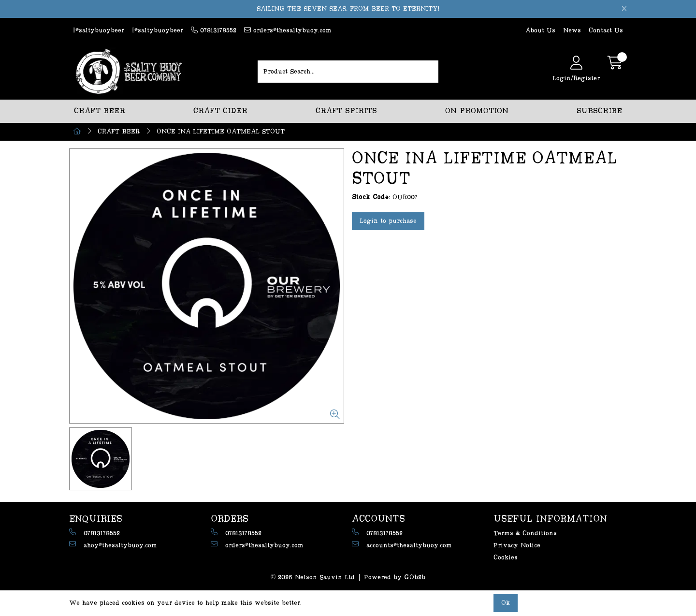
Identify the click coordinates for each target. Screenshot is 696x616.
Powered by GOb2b (395, 577)
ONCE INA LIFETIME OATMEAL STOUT (221, 132)
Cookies (506, 557)
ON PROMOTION (477, 111)
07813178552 (214, 30)
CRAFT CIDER (220, 111)
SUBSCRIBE (599, 111)
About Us (540, 30)
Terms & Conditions (525, 533)
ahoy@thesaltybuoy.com (113, 545)
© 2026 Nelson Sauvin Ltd (313, 577)
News (572, 30)
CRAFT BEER (100, 111)
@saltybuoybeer (99, 30)
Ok (506, 603)
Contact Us (606, 30)
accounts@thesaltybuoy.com (402, 545)
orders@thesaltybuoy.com (288, 30)
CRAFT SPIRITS (346, 111)
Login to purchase (388, 221)
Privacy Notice (517, 545)
